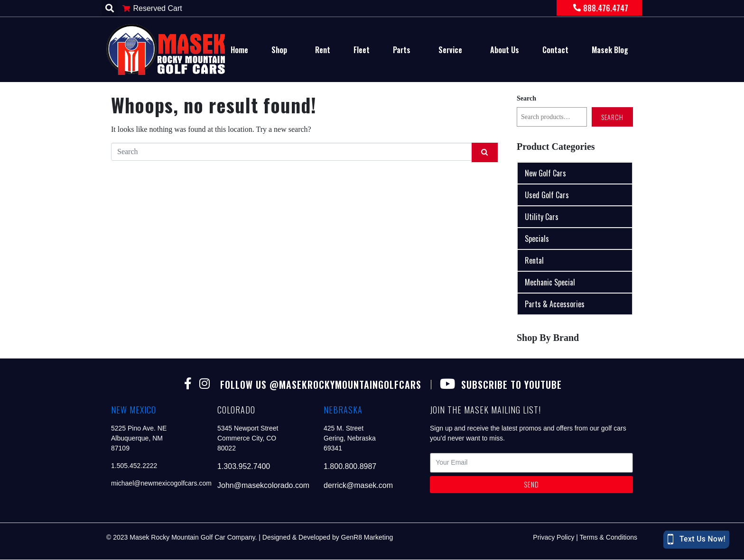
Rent (323, 50)
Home (239, 50)
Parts (402, 50)
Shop (279, 50)
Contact (555, 50)
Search (526, 98)
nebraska (343, 410)
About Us (505, 50)
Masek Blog (610, 50)
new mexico (134, 410)
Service (450, 50)
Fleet (362, 50)
